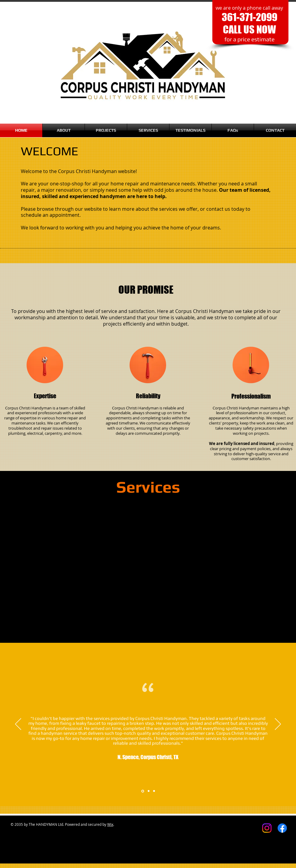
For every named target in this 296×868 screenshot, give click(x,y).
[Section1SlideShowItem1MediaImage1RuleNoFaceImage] (143, 791)
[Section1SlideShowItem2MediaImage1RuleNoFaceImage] (149, 791)
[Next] (278, 724)
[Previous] (18, 724)
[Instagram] (267, 828)
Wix (110, 824)
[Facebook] (282, 828)
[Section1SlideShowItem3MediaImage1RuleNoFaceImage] (154, 791)
